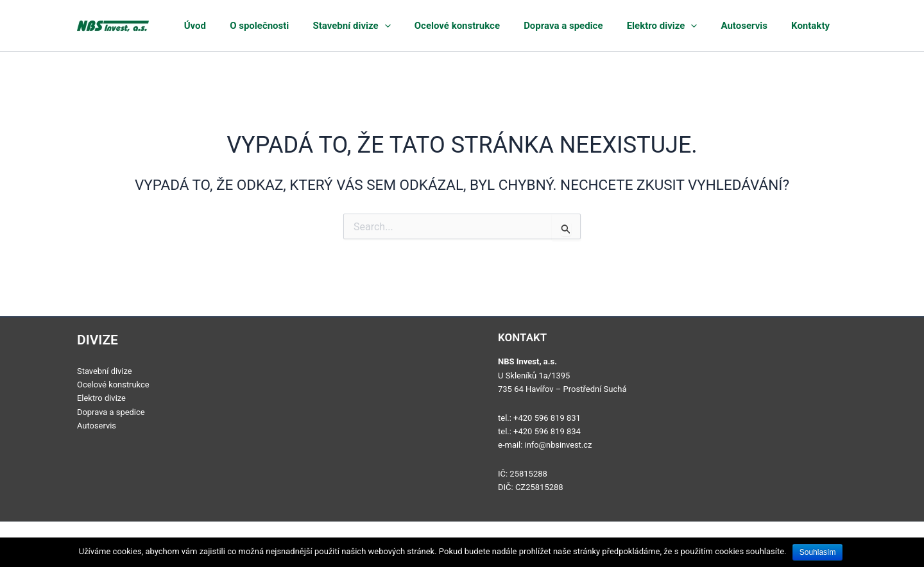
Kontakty (817, 26)
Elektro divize (687, 26)
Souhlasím (818, 552)
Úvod (265, 26)
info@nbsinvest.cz (559, 445)
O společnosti (320, 26)
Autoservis (760, 26)
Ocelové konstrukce (500, 26)
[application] (436, 26)
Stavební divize (403, 26)
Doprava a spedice (597, 26)
